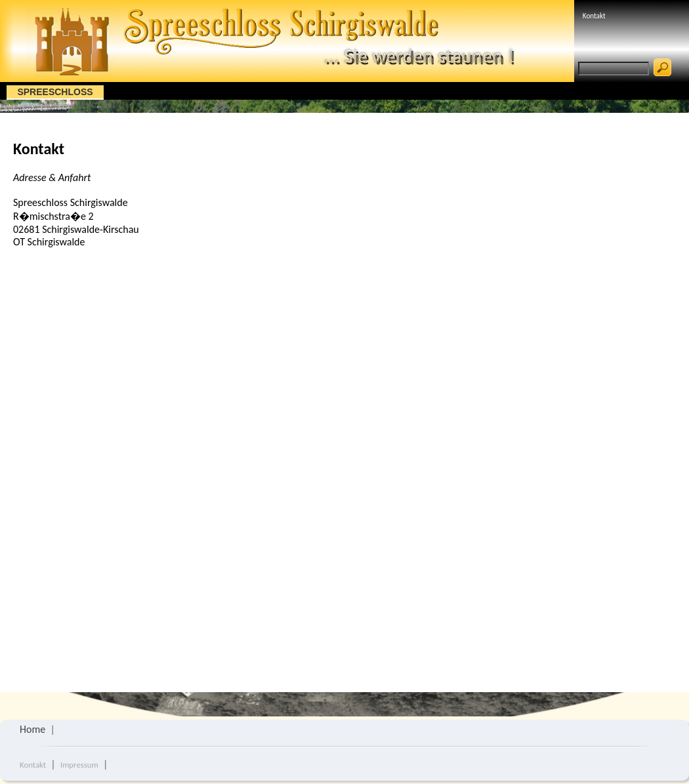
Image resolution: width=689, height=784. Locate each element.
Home (32, 729)
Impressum (79, 765)
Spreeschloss (55, 92)
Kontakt (594, 16)
